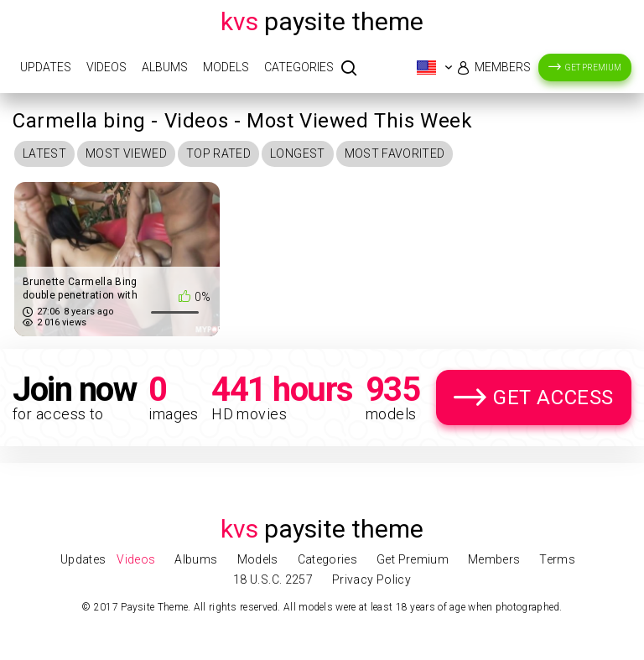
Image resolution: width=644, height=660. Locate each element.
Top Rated (218, 153)
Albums (165, 67)
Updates (46, 67)
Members (503, 67)
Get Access (553, 398)
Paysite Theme (322, 21)
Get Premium (593, 68)
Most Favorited (395, 153)
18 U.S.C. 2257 (273, 579)
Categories (299, 67)
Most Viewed (126, 153)
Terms (557, 559)
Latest (44, 153)
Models (226, 67)
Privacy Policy (371, 579)
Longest (297, 153)
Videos (106, 67)
